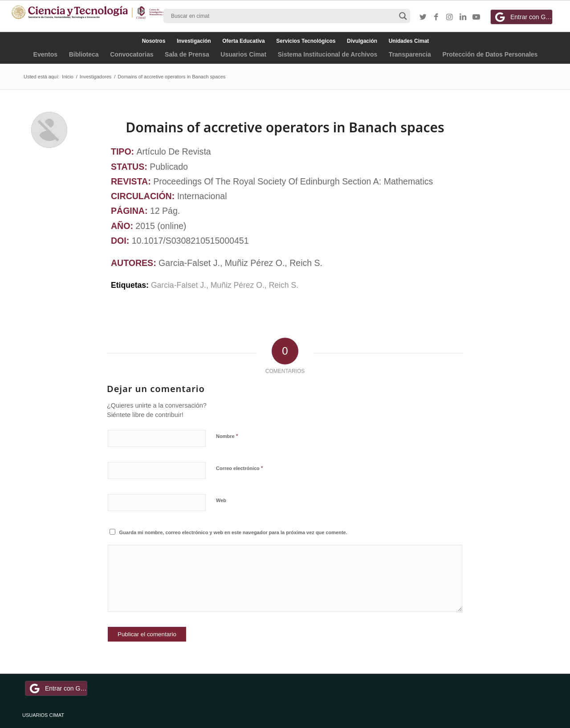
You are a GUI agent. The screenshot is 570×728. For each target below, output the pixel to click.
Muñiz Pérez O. (238, 285)
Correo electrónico (240, 468)
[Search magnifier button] (403, 16)
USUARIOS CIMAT (43, 715)
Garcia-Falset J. (179, 285)
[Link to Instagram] (450, 17)
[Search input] (283, 16)
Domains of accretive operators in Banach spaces (285, 127)
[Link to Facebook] (436, 17)
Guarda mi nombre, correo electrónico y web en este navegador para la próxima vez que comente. (233, 532)
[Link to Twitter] (423, 17)
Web (221, 500)
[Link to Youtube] (476, 17)
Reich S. (284, 285)
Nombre (227, 436)
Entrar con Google (523, 17)
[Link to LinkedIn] (463, 17)
